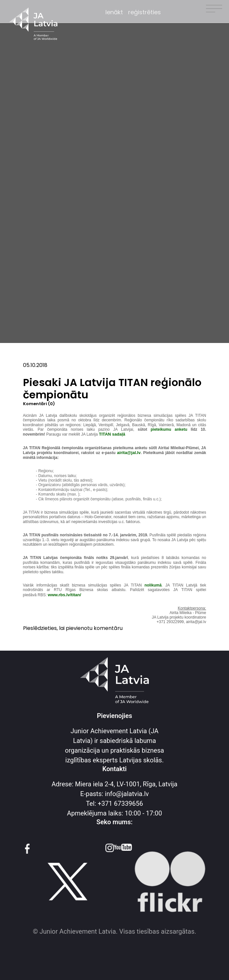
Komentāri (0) (39, 404)
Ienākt (114, 12)
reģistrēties (145, 12)
